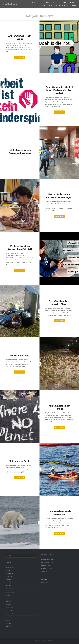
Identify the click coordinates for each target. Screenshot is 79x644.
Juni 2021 (9, 620)
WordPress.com (51, 641)
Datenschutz (44, 583)
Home (34, 2)
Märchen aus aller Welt (47, 562)
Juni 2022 (9, 598)
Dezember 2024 (10, 567)
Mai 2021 (9, 623)
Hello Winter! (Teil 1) (46, 569)
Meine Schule (51, 2)
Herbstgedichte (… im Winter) (49, 559)
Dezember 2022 (10, 592)
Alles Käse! (44, 572)
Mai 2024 (9, 570)
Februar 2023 (9, 589)
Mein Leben (41, 2)
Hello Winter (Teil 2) (46, 565)
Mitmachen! (66, 5)
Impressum (44, 579)
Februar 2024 (9, 573)
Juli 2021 (8, 617)
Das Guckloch (10, 4)
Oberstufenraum (62, 2)
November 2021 (10, 614)
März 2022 (9, 605)
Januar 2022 (9, 611)
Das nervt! (73, 2)
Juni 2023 (9, 583)
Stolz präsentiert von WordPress (31, 641)
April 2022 (9, 601)
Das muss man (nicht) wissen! (51, 5)
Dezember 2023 (10, 580)
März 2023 (9, 586)
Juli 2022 (8, 595)
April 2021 (9, 626)
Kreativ (74, 5)
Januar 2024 (9, 576)
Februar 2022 (9, 608)
